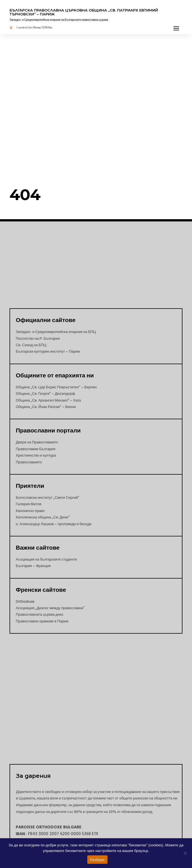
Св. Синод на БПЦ (31, 345)
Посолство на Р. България (38, 339)
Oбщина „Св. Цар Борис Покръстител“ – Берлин (56, 387)
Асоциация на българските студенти (46, 559)
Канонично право (30, 511)
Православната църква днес (40, 615)
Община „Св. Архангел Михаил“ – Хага (48, 400)
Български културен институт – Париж (48, 352)
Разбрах (97, 860)
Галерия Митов (28, 504)
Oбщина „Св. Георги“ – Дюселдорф (45, 394)
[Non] (185, 853)
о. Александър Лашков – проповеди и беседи (54, 524)
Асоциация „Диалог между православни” (50, 608)
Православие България (36, 449)
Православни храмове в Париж (42, 621)
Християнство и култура (36, 455)
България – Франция (33, 566)
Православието (29, 462)
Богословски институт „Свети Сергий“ (47, 498)
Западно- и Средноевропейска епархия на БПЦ (56, 332)
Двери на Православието (37, 442)
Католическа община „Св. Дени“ (43, 517)
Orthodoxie (25, 602)
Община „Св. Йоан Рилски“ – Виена (46, 407)
